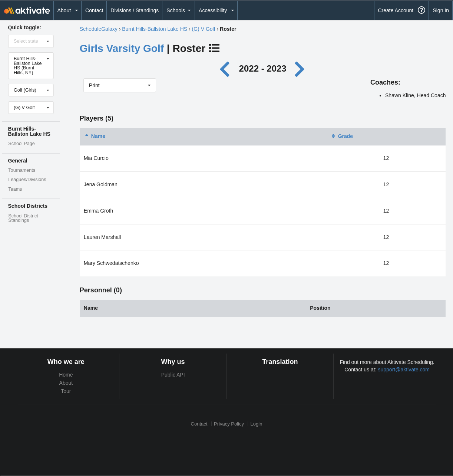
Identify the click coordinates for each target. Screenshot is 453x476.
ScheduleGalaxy (99, 29)
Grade (342, 136)
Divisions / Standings (135, 10)
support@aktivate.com (404, 370)
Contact (94, 10)
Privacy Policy (229, 424)
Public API (173, 375)
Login (257, 424)
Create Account (396, 10)
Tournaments (22, 170)
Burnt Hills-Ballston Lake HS (155, 29)
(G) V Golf (204, 29)
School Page (21, 144)
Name (95, 136)
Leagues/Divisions (27, 180)
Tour (66, 391)
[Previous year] (227, 68)
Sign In (441, 10)
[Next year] (300, 68)
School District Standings (23, 218)
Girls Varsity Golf (122, 48)
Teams (15, 189)
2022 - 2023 (263, 68)
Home (66, 375)
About (66, 383)
